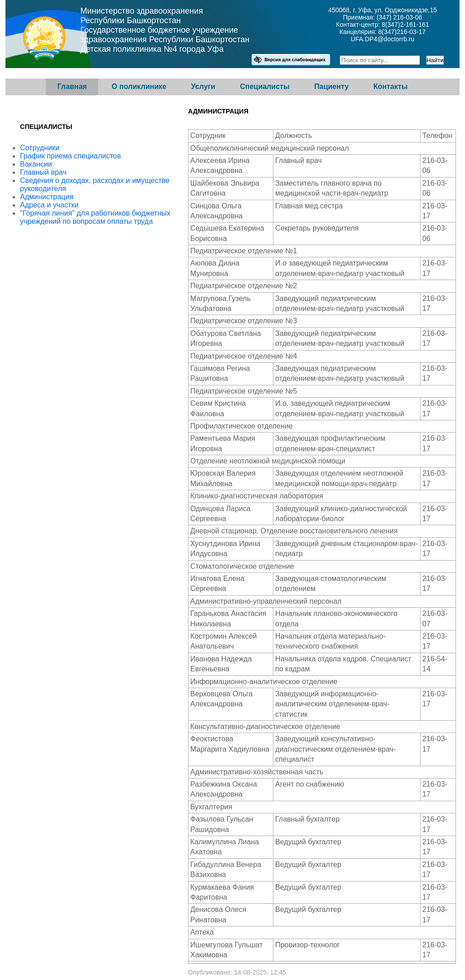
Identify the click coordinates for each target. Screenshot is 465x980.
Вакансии (36, 164)
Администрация (47, 197)
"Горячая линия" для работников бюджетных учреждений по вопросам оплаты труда (95, 217)
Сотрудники (40, 148)
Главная (72, 86)
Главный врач (43, 172)
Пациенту (331, 86)
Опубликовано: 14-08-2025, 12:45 (237, 972)
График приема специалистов (70, 156)
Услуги (203, 86)
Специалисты (265, 86)
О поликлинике (139, 86)
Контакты (390, 86)
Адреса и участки (49, 205)
